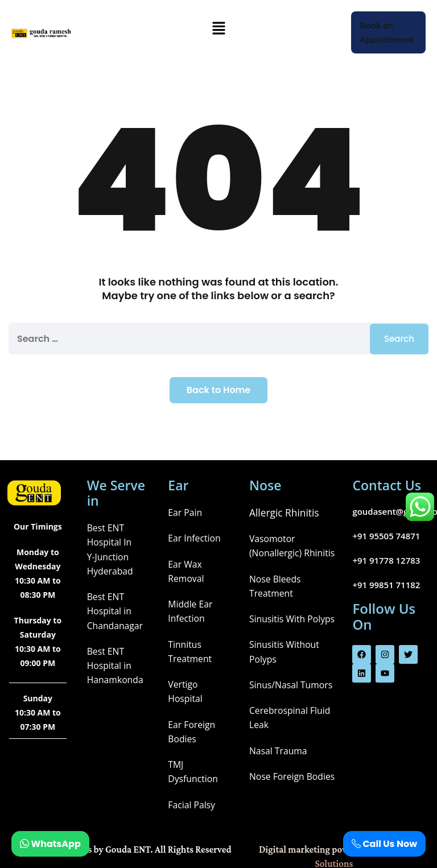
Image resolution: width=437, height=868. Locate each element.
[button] (218, 29)
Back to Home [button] (218, 390)
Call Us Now (384, 844)
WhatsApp (50, 844)
